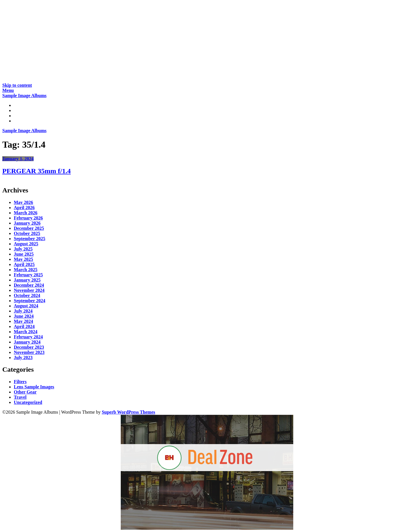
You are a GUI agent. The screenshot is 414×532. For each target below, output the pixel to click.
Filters (20, 382)
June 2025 (24, 254)
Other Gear (25, 392)
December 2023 (29, 347)
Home (20, 105)
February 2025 (28, 275)
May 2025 (23, 259)
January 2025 (27, 280)
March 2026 (26, 213)
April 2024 (24, 326)
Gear (19, 116)
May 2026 (23, 202)
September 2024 (29, 301)
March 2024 (26, 332)
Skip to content (17, 85)
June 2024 (24, 316)
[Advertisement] (175, 43)
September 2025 (29, 239)
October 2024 (27, 295)
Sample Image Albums (24, 96)
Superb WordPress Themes (129, 412)
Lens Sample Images (34, 387)
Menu (8, 90)
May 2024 (23, 321)
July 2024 (23, 311)
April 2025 (24, 264)
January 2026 (27, 223)
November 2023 (29, 352)
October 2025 (27, 233)
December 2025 (29, 228)
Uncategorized (28, 402)
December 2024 (29, 285)
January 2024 (27, 342)
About (20, 121)
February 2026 (28, 218)
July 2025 (23, 249)
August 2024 (26, 306)
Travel (20, 397)
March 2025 (26, 270)
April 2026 (24, 208)
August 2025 (26, 244)
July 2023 (23, 357)
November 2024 (29, 290)
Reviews (22, 110)
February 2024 (28, 337)
